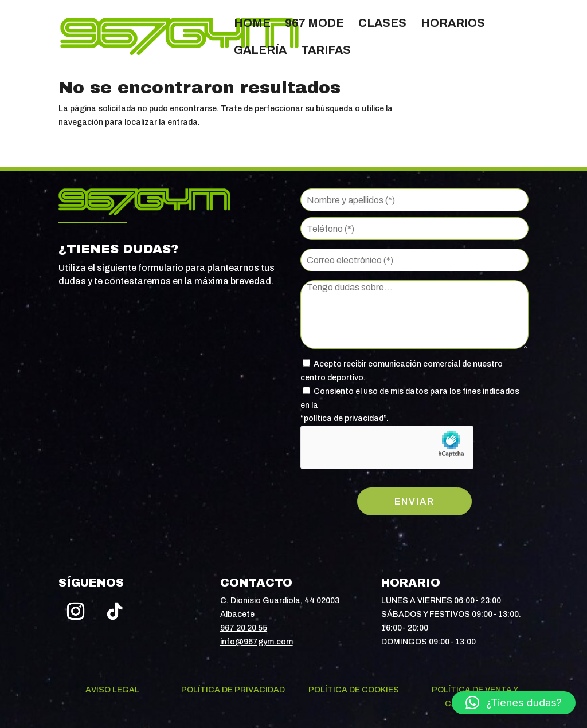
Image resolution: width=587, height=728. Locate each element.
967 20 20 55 (244, 628)
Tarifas (326, 51)
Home (252, 24)
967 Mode (314, 24)
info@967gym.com (257, 642)
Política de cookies (354, 690)
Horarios (453, 24)
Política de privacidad (233, 690)
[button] (514, 703)
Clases (382, 24)
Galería (260, 51)
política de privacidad (344, 418)
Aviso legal (112, 690)
